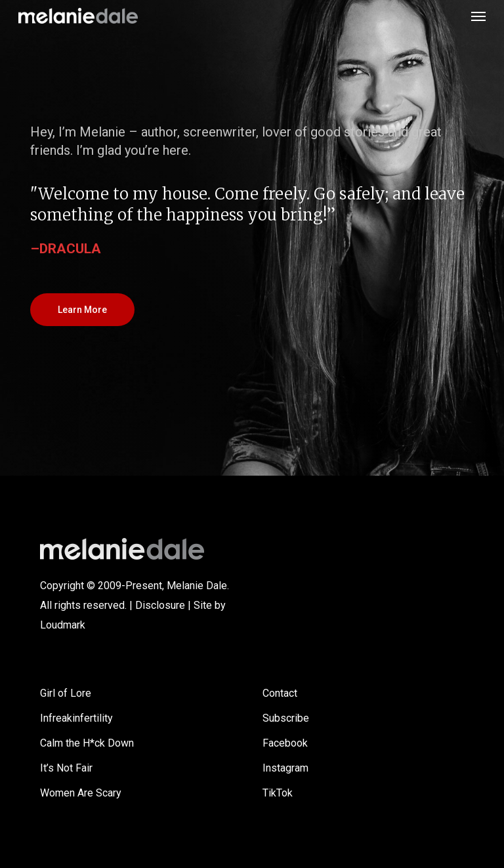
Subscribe (286, 718)
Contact (280, 693)
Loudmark (63, 625)
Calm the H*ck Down (87, 743)
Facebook (285, 743)
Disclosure (160, 605)
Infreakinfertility (76, 718)
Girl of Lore (66, 693)
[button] (478, 16)
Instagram (285, 768)
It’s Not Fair (66, 768)
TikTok (278, 793)
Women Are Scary (81, 793)
